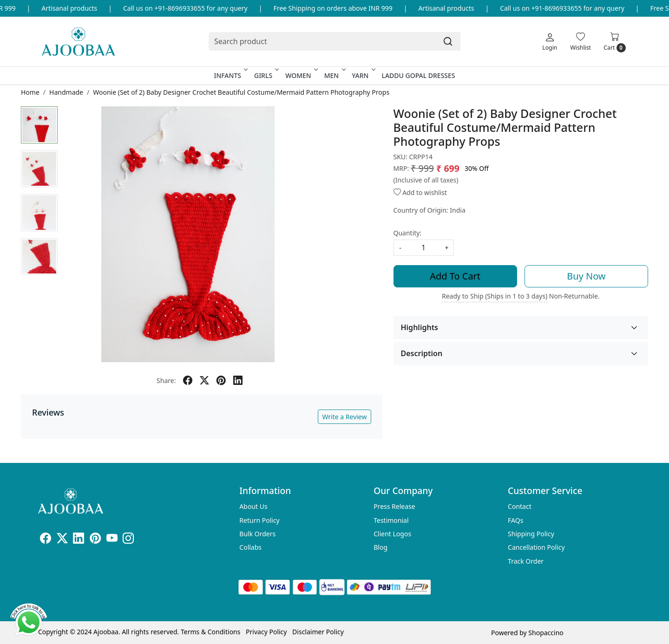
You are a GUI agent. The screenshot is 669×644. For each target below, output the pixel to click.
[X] (62, 540)
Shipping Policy (531, 534)
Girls (266, 75)
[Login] (550, 41)
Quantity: (408, 233)
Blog (380, 547)
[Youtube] (112, 540)
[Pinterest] (95, 540)
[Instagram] (128, 540)
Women (301, 75)
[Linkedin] (79, 540)
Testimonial (391, 520)
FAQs (515, 520)
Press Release (394, 506)
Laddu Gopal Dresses (418, 75)
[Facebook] (46, 540)
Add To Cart (455, 276)
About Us (253, 506)
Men (334, 75)
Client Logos (392, 534)
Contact (520, 506)
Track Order (526, 561)
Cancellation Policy (536, 547)
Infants (230, 75)
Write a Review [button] (344, 417)
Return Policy (259, 520)
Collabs (250, 547)
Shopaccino (546, 633)
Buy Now (586, 276)
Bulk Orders (257, 534)
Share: (166, 381)
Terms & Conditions (211, 632)
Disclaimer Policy (318, 632)
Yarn (363, 75)
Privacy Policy (266, 632)
